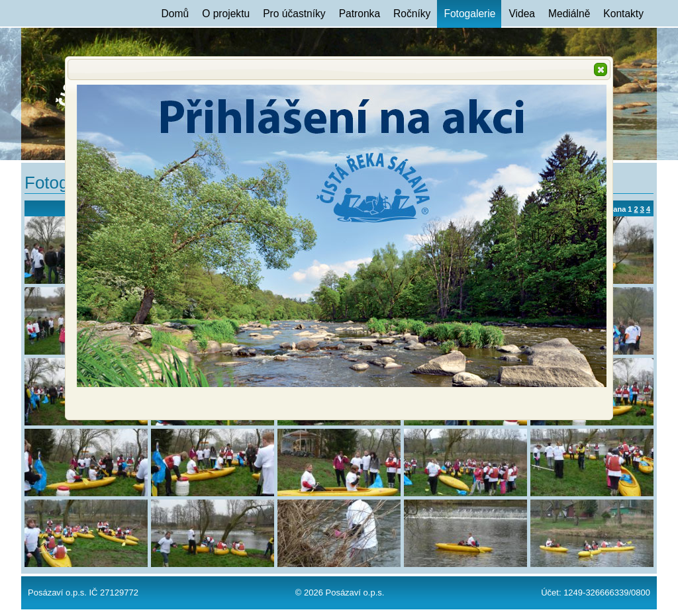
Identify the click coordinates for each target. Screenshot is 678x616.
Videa (522, 14)
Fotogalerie (469, 14)
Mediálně (569, 14)
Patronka (360, 14)
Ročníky (412, 14)
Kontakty (623, 14)
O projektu (226, 14)
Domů (175, 14)
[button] (601, 69)
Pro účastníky (294, 14)
